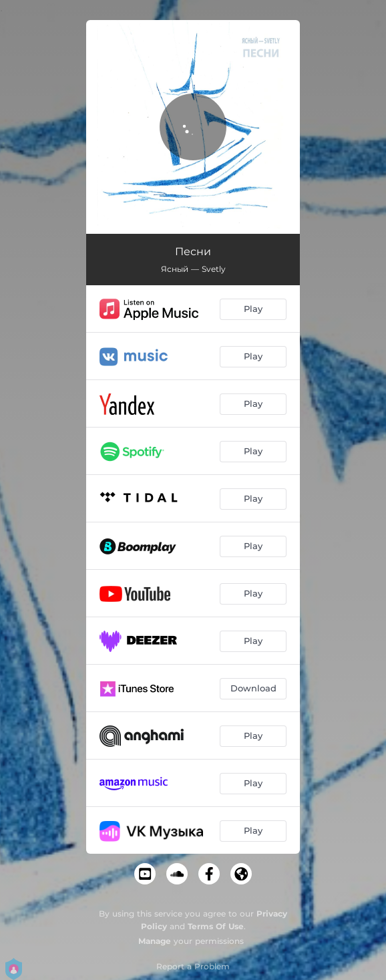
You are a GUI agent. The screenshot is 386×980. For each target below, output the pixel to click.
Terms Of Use (216, 926)
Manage (155, 941)
